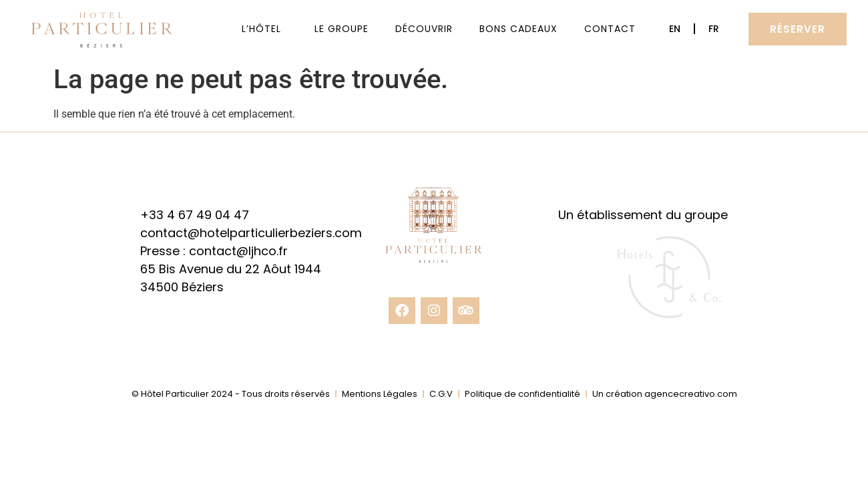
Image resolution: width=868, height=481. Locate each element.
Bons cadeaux (518, 29)
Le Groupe (342, 29)
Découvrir (424, 29)
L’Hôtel (265, 29)
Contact (610, 29)
